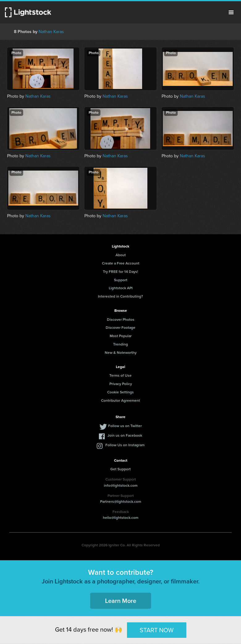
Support (121, 280)
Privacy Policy (121, 384)
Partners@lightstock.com (121, 502)
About (121, 255)
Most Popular (121, 336)
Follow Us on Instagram (125, 445)
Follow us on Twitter (125, 426)
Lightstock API (121, 288)
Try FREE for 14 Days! (120, 272)
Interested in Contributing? (120, 296)
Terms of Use (120, 375)
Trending (120, 344)
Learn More (121, 601)
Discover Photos (121, 320)
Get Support (120, 469)
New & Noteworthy (121, 353)
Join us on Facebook (125, 435)
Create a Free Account (121, 263)
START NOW (157, 630)
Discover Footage (120, 328)
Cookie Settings (120, 392)
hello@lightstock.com (121, 518)
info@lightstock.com (121, 485)
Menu (231, 12)
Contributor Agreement (120, 400)
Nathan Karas (51, 32)
